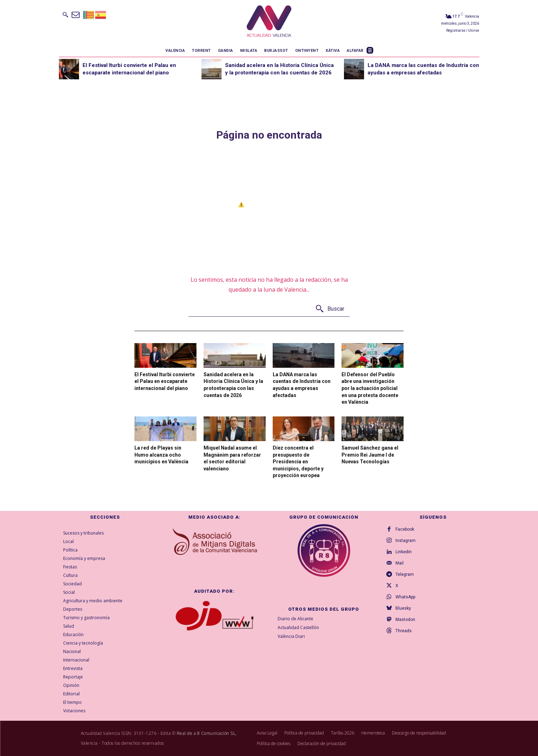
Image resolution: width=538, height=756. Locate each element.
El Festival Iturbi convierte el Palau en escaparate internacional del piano (165, 381)
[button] (65, 14)
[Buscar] (330, 309)
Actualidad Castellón (298, 627)
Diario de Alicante (295, 619)
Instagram (406, 541)
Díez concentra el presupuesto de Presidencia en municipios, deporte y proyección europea (298, 462)
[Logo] (269, 22)
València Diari (291, 636)
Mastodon (405, 620)
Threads (404, 631)
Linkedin (404, 552)
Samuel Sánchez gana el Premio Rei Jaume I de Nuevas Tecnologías (370, 455)
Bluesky (403, 608)
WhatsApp (405, 597)
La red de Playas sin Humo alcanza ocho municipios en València (161, 455)
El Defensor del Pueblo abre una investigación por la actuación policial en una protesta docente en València (370, 388)
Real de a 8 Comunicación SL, (207, 733)
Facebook (405, 529)
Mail (400, 563)
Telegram (405, 574)
